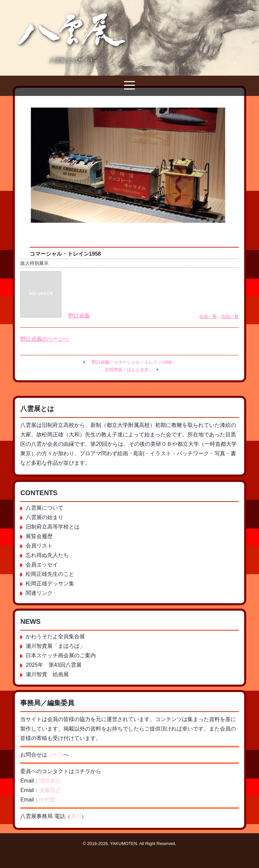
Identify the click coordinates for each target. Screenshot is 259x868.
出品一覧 (208, 316)
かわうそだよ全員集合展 (55, 636)
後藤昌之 (50, 790)
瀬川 (76, 816)
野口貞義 (79, 316)
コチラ (55, 755)
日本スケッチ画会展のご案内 (61, 655)
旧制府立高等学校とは (53, 527)
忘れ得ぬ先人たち (47, 555)
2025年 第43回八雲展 (53, 665)
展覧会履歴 (39, 536)
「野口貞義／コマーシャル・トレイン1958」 (132, 362)
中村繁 (47, 800)
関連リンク (39, 593)
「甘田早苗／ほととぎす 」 (127, 370)
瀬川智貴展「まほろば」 (55, 646)
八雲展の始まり (45, 517)
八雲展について (45, 508)
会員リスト (39, 546)
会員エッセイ (42, 565)
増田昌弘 (50, 781)
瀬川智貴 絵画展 (47, 674)
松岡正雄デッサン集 (50, 583)
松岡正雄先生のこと (50, 574)
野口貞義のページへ (45, 339)
